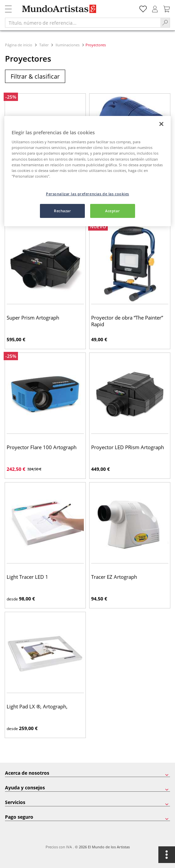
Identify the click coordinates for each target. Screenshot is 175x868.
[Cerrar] (161, 124)
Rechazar (63, 211)
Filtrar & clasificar (35, 76)
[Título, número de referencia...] (83, 23)
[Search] (165, 23)
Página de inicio (19, 45)
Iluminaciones (68, 45)
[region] (87, 171)
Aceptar (112, 211)
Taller (44, 45)
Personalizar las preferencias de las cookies (87, 194)
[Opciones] (167, 855)
